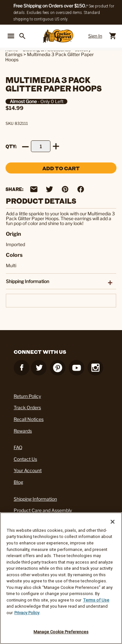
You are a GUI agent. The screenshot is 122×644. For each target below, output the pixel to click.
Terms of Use (96, 600)
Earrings (14, 54)
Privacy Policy (27, 613)
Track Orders (27, 407)
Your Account (28, 470)
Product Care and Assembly (43, 510)
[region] (61, 578)
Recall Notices (29, 419)
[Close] (113, 522)
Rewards (23, 431)
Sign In (95, 36)
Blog (18, 482)
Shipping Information (35, 499)
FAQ (18, 447)
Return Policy (27, 396)
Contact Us (25, 459)
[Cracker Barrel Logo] (58, 36)
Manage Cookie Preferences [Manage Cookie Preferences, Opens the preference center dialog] (61, 632)
